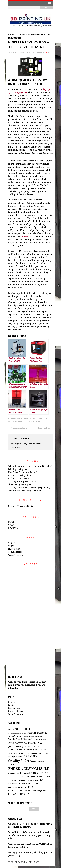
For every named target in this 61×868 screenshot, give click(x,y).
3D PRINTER (16, 419)
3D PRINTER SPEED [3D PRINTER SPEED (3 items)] (16, 743)
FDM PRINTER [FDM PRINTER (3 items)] (14, 774)
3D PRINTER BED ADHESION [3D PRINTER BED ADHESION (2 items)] (17, 733)
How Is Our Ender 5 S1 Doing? (23, 473)
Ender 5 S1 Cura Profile (19, 479)
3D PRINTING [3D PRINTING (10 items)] (33, 743)
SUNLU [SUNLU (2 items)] (35, 791)
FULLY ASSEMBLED (17, 421)
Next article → (46, 428)
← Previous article (17, 428)
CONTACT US (46, 844)
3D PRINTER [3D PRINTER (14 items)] (25, 729)
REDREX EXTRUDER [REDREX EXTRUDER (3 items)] (16, 788)
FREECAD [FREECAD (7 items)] (42, 773)
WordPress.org (15, 555)
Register (12, 543)
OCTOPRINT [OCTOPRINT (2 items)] (12, 781)
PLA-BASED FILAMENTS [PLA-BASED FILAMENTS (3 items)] (18, 784)
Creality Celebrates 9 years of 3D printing (29, 488)
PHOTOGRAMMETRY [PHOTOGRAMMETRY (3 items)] (30, 780)
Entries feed (14, 549)
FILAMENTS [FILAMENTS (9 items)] (28, 773)
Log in (11, 546)
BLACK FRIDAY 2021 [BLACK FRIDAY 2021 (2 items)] (42, 753)
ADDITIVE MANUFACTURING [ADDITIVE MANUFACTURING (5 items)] (23, 750)
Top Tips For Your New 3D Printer (24, 491)
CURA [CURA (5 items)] (11, 765)
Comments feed (16, 552)
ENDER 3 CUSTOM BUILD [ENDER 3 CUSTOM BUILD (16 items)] (29, 769)
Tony (33, 52)
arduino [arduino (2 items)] (49, 750)
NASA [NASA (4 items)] (49, 777)
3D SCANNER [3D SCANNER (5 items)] (15, 747)
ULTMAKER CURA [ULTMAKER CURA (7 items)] (19, 794)
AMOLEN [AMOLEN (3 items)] (42, 750)
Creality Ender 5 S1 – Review (22, 482)
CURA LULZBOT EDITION (35, 419)
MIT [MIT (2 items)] (45, 777)
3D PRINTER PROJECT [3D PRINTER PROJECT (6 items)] (20, 739)
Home (11, 35)
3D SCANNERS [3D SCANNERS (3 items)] (28, 747)
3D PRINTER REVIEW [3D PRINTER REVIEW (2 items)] (40, 739)
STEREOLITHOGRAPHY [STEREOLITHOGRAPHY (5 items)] (20, 791)
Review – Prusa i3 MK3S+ (20, 506)
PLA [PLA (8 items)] (41, 780)
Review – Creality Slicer (20, 476)
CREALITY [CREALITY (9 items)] (30, 757)
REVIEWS (21, 35)
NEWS (11, 525)
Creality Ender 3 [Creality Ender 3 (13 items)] (20, 761)
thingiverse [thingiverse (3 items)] (42, 791)
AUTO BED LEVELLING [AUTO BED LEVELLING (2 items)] (15, 753)
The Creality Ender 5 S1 (19, 485)
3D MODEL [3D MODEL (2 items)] (11, 730)
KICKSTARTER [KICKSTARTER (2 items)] (21, 777)
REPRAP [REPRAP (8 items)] (30, 787)
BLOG (11, 522)
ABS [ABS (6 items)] (36, 747)
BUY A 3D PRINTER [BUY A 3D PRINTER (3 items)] (16, 757)
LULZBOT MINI (35, 421)
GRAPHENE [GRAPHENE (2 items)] (12, 777)
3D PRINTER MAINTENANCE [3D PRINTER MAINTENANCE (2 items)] (32, 736)
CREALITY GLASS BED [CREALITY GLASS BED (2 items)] (40, 762)
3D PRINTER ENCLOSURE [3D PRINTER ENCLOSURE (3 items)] (37, 733)
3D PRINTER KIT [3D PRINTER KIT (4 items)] (15, 736)
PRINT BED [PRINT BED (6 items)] (34, 784)
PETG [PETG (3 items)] (19, 780)
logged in (28, 444)
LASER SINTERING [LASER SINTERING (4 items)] (34, 777)
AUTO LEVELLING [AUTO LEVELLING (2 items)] (29, 753)
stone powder (28, 237)
